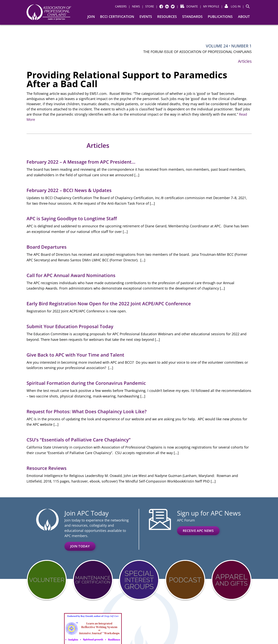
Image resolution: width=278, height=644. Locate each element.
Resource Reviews (47, 468)
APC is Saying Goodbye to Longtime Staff (72, 218)
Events (146, 17)
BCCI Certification (117, 17)
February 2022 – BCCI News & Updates (69, 190)
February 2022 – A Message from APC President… (81, 162)
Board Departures (47, 247)
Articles (245, 61)
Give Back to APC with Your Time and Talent (75, 355)
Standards (192, 17)
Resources (167, 17)
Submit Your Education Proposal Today (70, 326)
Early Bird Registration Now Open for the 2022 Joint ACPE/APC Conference (109, 303)
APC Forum (186, 520)
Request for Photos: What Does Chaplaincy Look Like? (87, 411)
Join (91, 17)
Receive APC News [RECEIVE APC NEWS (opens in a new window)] (198, 531)
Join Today (80, 546)
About (244, 17)
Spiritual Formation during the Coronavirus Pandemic (86, 383)
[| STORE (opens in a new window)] (148, 6)
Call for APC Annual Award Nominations (71, 275)
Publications (220, 17)
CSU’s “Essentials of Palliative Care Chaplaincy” (79, 440)
